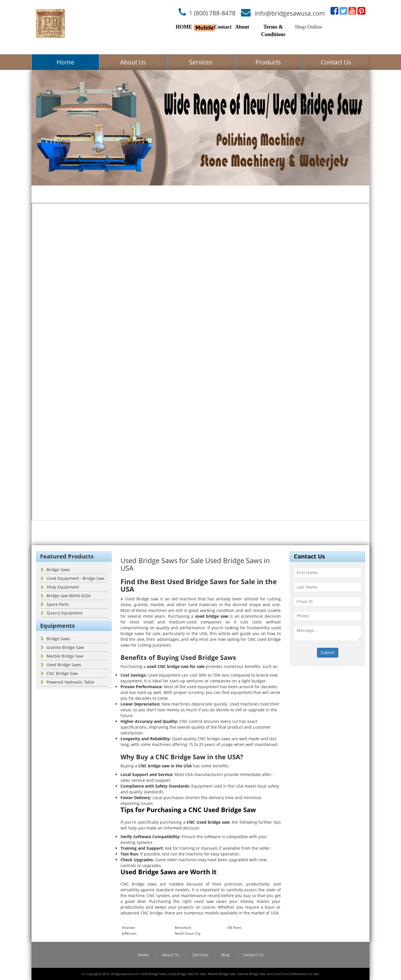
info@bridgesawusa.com (290, 13)
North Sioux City (188, 933)
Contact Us (336, 62)
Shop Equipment (60, 587)
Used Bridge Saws (61, 665)
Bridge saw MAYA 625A (66, 596)
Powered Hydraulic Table (67, 682)
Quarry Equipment (62, 613)
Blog (225, 955)
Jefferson (129, 933)
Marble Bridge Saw (62, 656)
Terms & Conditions (273, 31)
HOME (184, 27)
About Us (133, 62)
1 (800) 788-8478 (212, 13)
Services (201, 62)
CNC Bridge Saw (59, 673)
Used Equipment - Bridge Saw (73, 578)
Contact (223, 27)
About (242, 27)
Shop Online (309, 27)
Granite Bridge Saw (62, 647)
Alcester (129, 928)
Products (268, 62)
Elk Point (234, 928)
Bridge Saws (55, 570)
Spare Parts (55, 604)
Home (65, 62)
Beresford (183, 928)
